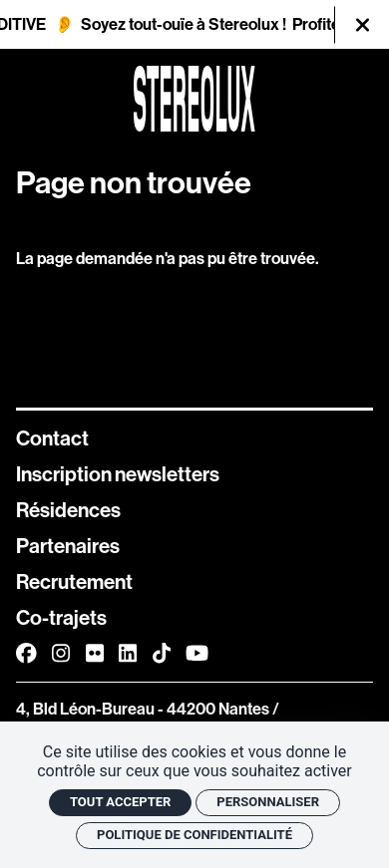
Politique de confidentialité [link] (194, 835)
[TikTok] (162, 653)
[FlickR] (95, 653)
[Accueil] (194, 99)
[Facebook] (26, 653)
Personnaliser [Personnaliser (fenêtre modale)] (268, 802)
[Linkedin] (128, 653)
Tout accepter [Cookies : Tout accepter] (120, 802)
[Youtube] (197, 653)
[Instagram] (61, 653)
